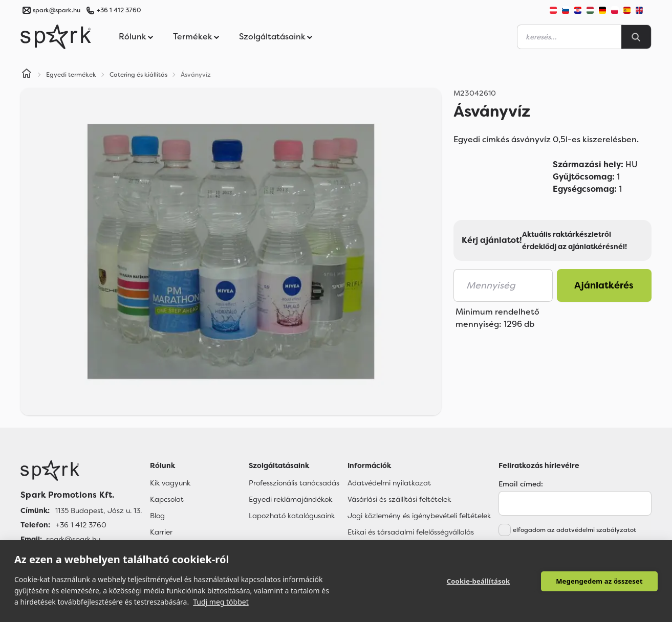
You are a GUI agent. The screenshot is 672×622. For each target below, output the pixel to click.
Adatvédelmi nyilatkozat (389, 483)
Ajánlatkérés (604, 285)
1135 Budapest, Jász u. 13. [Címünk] (99, 510)
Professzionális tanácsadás (294, 483)
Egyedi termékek (71, 75)
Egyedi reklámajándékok (290, 499)
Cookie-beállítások (479, 581)
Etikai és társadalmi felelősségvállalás (411, 532)
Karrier (161, 532)
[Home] (27, 75)
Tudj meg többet (221, 602)
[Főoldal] (81, 471)
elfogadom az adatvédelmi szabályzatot (575, 530)
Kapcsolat (167, 499)
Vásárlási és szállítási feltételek (399, 499)
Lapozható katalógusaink (292, 516)
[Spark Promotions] (56, 37)
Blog (157, 516)
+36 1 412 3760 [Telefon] (81, 525)
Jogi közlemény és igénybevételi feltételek (419, 516)
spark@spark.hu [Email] (73, 539)
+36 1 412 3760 (119, 10)
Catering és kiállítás (138, 75)
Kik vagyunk (170, 483)
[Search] (636, 37)
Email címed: (521, 484)
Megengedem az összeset (599, 581)
